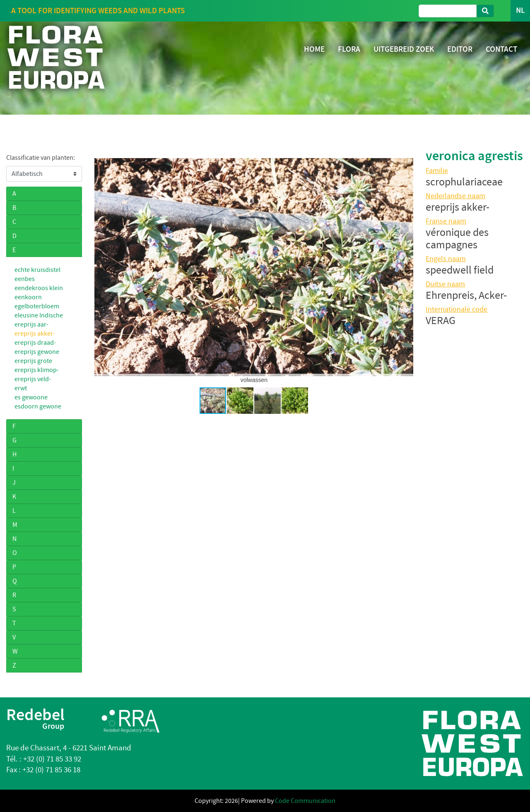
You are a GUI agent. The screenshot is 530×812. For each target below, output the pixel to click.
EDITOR (460, 49)
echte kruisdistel (37, 270)
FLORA (349, 49)
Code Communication (305, 801)
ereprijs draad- (35, 343)
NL (520, 11)
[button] (102, 267)
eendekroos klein (39, 288)
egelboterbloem (37, 306)
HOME (314, 49)
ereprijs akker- (35, 334)
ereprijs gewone (37, 352)
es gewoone (31, 397)
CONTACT (501, 49)
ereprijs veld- (33, 379)
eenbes (25, 279)
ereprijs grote (33, 361)
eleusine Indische (39, 315)
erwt (21, 388)
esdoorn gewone (38, 406)
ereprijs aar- (31, 324)
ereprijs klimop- (37, 370)
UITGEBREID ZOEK (404, 49)
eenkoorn (28, 297)
